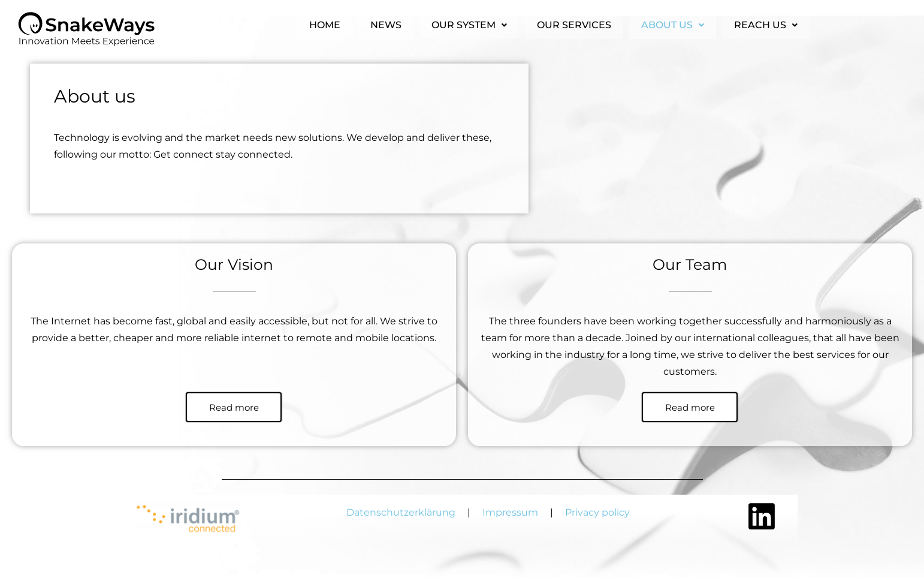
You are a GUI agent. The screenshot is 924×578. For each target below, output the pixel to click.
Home (325, 22)
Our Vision (234, 264)
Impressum (510, 512)
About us (673, 22)
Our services (574, 22)
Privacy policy (597, 512)
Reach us (766, 22)
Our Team (690, 264)
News (386, 22)
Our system (469, 22)
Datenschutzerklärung (403, 512)
